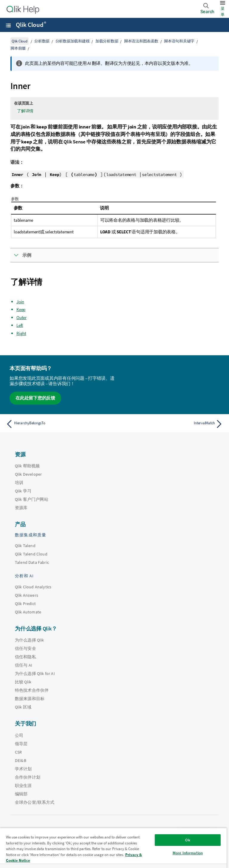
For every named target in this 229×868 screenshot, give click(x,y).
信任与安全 (25, 648)
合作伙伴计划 (28, 777)
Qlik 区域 (23, 707)
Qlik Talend (25, 546)
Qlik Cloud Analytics (33, 587)
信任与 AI (24, 665)
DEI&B (21, 760)
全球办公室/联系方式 (35, 802)
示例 (27, 255)
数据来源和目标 (30, 699)
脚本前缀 (18, 48)
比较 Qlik (23, 682)
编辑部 (21, 794)
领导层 (21, 744)
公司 (19, 735)
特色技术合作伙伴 (32, 690)
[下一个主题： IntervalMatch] (171, 424)
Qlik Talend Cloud (31, 554)
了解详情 (25, 111)
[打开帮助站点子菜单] (8, 25)
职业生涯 (23, 786)
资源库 (21, 508)
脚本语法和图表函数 (141, 41)
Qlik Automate (28, 612)
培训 (19, 483)
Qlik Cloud (31, 25)
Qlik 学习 (23, 491)
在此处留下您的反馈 (35, 398)
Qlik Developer (28, 474)
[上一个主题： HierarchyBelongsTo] (58, 424)
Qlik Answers (27, 595)
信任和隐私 (25, 657)
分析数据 (42, 41)
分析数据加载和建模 (73, 41)
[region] (113, 848)
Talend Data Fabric (32, 562)
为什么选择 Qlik (30, 640)
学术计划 (23, 769)
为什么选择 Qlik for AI (35, 673)
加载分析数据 (107, 41)
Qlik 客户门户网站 (32, 499)
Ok (188, 840)
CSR (18, 752)
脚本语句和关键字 (179, 41)
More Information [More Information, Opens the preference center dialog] (188, 853)
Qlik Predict (25, 604)
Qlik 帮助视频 (27, 466)
